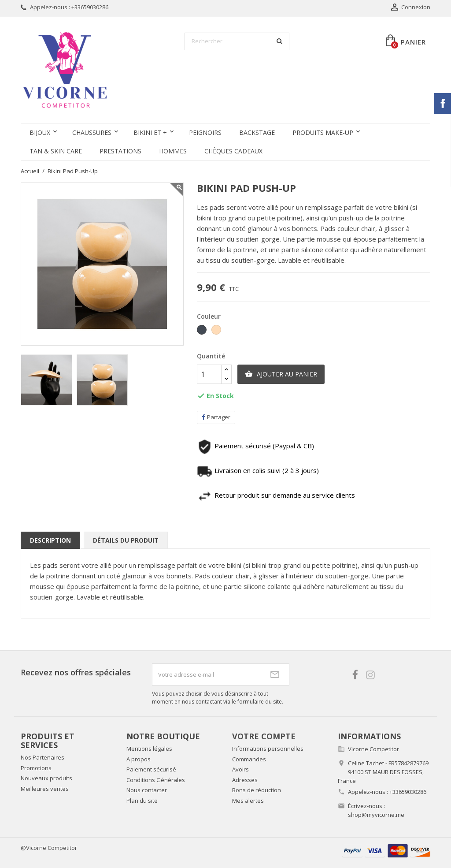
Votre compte (264, 736)
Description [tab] (50, 540)
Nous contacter (147, 790)
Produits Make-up (323, 132)
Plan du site (142, 801)
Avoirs (240, 769)
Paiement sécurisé (151, 769)
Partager (216, 417)
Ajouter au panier (281, 374)
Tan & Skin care (56, 151)
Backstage (257, 132)
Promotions (36, 768)
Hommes (173, 151)
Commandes (249, 759)
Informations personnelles (268, 749)
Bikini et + (150, 132)
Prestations (120, 151)
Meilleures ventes (45, 789)
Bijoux (40, 132)
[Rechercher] (237, 41)
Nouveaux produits (46, 778)
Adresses (245, 780)
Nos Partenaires (43, 757)
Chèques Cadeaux (233, 151)
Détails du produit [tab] (126, 540)
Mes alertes (248, 801)
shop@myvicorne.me (376, 815)
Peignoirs (205, 132)
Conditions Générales (156, 780)
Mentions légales (149, 749)
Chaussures (92, 132)
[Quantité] (209, 374)
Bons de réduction (257, 790)
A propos (139, 759)
